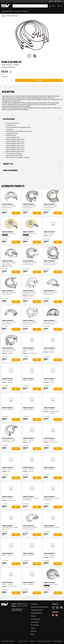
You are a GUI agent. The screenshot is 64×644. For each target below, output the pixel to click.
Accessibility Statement (57, 641)
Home (3, 16)
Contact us (34, 604)
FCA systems (35, 625)
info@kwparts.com (22, 604)
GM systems (35, 622)
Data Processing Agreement (44, 641)
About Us (34, 631)
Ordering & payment (37, 610)
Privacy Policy (33, 641)
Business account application (40, 607)
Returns (33, 616)
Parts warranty (35, 619)
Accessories (18, 11)
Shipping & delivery (37, 613)
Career (33, 628)
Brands (25, 11)
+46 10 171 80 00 (22, 606)
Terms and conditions (23, 641)
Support (51, 1)
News (33, 634)
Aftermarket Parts (8, 11)
